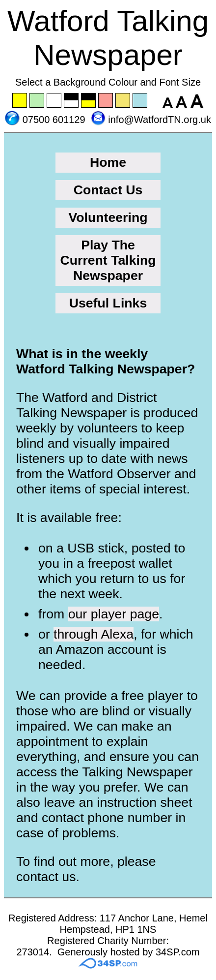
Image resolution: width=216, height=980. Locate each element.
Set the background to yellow (20, 101)
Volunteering (108, 217)
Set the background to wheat (123, 101)
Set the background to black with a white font (72, 101)
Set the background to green (37, 101)
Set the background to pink (106, 101)
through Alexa (94, 634)
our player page (114, 614)
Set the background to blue (140, 101)
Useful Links (108, 303)
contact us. (48, 877)
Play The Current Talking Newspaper (108, 260)
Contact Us (108, 190)
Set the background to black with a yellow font (89, 101)
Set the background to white (54, 101)
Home (108, 162)
